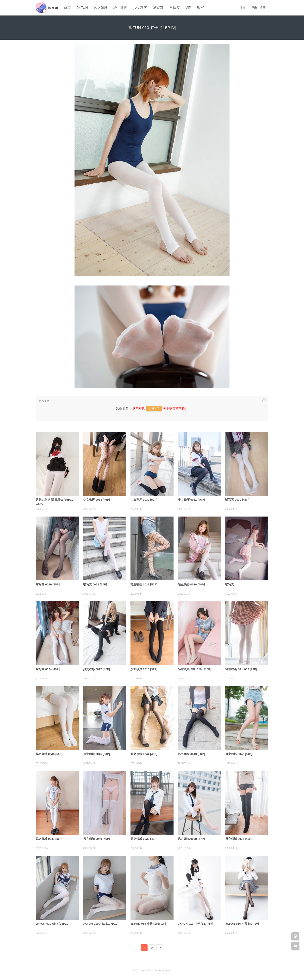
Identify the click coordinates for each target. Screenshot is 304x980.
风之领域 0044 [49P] (144, 753)
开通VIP (154, 408)
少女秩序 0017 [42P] (97, 668)
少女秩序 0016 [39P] (144, 668)
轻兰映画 (120, 8)
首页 (67, 8)
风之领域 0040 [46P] (97, 838)
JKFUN (82, 8)
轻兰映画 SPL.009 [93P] (241, 668)
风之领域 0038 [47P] (191, 838)
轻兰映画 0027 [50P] (144, 584)
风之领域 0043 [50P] (191, 753)
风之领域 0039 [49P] (144, 838)
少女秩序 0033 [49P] (97, 499)
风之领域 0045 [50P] (97, 753)
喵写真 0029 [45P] (48, 584)
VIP (188, 8)
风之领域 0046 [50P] (49, 753)
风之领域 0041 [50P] (49, 838)
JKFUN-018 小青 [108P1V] (148, 923)
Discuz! (169, 970)
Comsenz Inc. (147, 970)
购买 (200, 8)
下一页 (160, 948)
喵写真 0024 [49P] (48, 668)
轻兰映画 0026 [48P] (191, 584)
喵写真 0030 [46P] (237, 499)
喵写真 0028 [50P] (95, 584)
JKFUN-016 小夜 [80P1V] (242, 923)
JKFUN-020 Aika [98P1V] (53, 923)
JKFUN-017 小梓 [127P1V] (196, 923)
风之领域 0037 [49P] (239, 838)
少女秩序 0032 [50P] (144, 499)
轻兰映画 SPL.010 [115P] (195, 668)
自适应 (174, 8)
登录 (254, 8)
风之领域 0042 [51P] (239, 753)
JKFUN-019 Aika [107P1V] (101, 923)
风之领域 (101, 8)
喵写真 (158, 8)
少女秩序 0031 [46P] (191, 499)
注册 (263, 8)
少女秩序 (140, 8)
